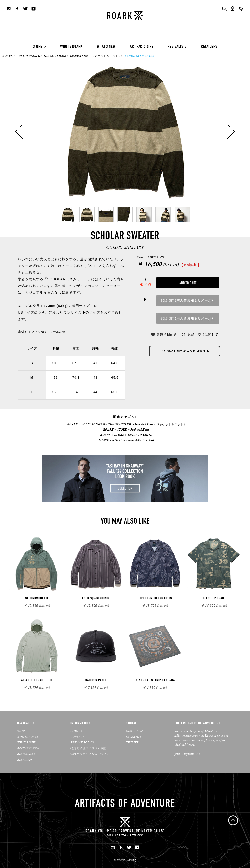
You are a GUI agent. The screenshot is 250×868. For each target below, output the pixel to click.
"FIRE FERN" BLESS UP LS (155, 599)
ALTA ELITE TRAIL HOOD (37, 681)
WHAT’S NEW (26, 742)
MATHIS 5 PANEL (96, 681)
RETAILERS (209, 47)
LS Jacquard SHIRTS (96, 599)
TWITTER (132, 742)
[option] (125, 132)
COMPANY (77, 731)
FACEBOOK (134, 737)
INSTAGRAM (134, 731)
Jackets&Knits (140, 429)
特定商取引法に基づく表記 (88, 748)
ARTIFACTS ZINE (142, 47)
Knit (151, 440)
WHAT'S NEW (106, 47)
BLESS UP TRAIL (214, 599)
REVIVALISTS (177, 47)
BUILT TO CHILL (140, 435)
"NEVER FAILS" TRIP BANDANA (155, 681)
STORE (38, 47)
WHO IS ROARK (71, 47)
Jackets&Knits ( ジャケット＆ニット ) (95, 56)
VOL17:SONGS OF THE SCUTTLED (41, 56)
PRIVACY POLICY (82, 742)
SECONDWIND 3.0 (37, 599)
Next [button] (231, 132)
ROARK (8, 56)
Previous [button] (19, 132)
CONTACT (77, 737)
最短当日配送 (167, 334)
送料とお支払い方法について (90, 754)
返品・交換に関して (203, 334)
